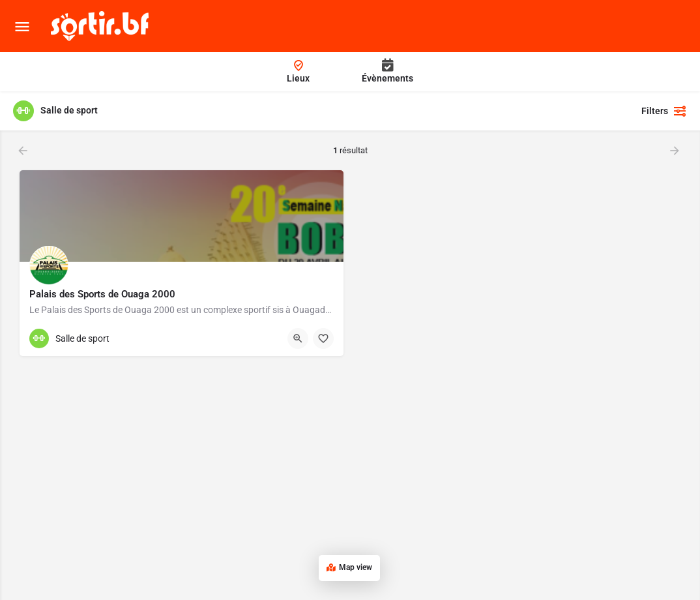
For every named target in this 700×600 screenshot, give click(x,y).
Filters (664, 111)
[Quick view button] (298, 338)
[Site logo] (101, 26)
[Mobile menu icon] (22, 26)
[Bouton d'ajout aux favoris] (323, 338)
